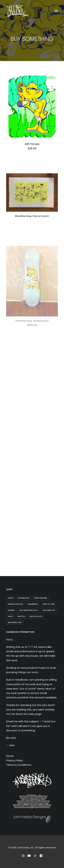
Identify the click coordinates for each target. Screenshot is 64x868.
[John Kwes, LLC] (17, 11)
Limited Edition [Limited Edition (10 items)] (15, 604)
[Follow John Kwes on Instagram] (23, 856)
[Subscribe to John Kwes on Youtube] (29, 856)
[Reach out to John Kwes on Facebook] (41, 856)
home (10, 756)
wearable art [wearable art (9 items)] (15, 622)
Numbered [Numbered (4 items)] (33, 604)
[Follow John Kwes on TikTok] (35, 856)
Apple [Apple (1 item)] (10, 598)
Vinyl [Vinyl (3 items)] (10, 616)
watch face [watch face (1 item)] (36, 616)
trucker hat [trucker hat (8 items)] (49, 610)
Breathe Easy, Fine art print (32, 226)
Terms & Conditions (19, 765)
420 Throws (32, 144)
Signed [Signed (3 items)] (11, 610)
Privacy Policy (15, 760)
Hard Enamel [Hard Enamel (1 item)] (41, 598)
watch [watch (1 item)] (21, 616)
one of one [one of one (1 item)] (48, 604)
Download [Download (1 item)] (24, 598)
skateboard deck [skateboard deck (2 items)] (29, 610)
